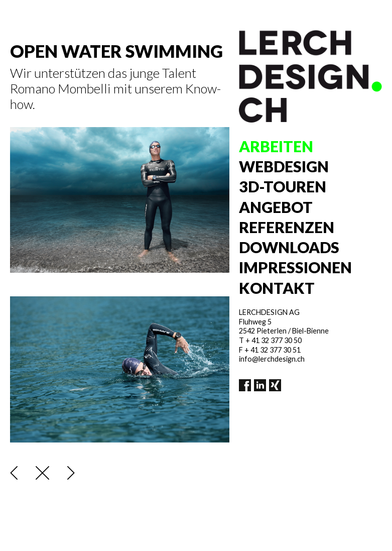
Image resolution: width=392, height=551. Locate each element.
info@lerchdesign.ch (272, 359)
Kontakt (277, 288)
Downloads (289, 247)
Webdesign (284, 166)
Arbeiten (276, 146)
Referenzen (287, 227)
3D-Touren (283, 186)
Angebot (276, 207)
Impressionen (295, 267)
